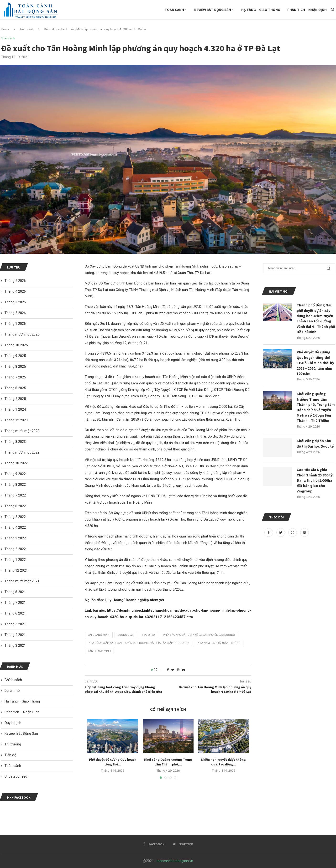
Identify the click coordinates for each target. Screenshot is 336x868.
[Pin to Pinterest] (178, 670)
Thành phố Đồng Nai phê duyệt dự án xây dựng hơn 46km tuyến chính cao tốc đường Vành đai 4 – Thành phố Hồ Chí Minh (316, 318)
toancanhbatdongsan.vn (175, 861)
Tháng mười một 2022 (22, 452)
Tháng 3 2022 (15, 538)
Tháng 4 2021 (15, 635)
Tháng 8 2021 (15, 592)
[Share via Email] (184, 670)
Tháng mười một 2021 (22, 581)
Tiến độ (10, 755)
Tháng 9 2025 (15, 356)
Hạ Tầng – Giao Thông (261, 10)
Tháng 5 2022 (15, 517)
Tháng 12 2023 (16, 420)
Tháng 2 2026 (15, 313)
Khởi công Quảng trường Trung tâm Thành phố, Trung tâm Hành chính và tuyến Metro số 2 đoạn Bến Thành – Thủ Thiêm (316, 407)
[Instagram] (293, 532)
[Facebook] (269, 532)
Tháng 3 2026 (15, 302)
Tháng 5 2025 (15, 399)
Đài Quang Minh (99, 635)
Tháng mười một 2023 (22, 431)
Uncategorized (16, 776)
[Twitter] (281, 532)
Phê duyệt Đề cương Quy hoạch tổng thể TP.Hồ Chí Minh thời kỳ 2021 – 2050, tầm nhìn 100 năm (315, 363)
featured (148, 635)
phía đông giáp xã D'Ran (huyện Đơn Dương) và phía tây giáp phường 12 (138, 643)
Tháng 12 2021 (16, 570)
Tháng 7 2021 (15, 603)
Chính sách (13, 680)
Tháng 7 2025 (15, 377)
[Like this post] (159, 670)
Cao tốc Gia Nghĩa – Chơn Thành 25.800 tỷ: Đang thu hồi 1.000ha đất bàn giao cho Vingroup (315, 480)
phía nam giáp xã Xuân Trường (219, 643)
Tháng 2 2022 (15, 549)
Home (5, 29)
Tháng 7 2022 (15, 495)
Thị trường (13, 744)
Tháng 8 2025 (15, 367)
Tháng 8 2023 (15, 442)
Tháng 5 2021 (15, 624)
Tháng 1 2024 (15, 409)
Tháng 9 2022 (15, 474)
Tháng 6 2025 (15, 388)
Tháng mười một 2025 (22, 334)
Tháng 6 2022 (15, 506)
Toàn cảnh (174, 10)
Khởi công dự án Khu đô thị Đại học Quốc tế (315, 443)
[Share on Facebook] (168, 670)
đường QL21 (126, 635)
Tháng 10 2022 (16, 463)
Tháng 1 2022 (15, 560)
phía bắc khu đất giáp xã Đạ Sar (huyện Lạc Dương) (199, 635)
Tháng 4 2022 (15, 527)
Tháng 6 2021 (15, 613)
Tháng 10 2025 (16, 345)
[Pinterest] (304, 532)
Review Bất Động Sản (213, 10)
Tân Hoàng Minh (99, 651)
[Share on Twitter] (173, 670)
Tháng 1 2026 (15, 324)
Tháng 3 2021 (15, 646)
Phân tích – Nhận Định (307, 10)
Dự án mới (13, 691)
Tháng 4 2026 (15, 291)
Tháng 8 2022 (15, 485)
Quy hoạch (13, 723)
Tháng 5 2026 (15, 281)
